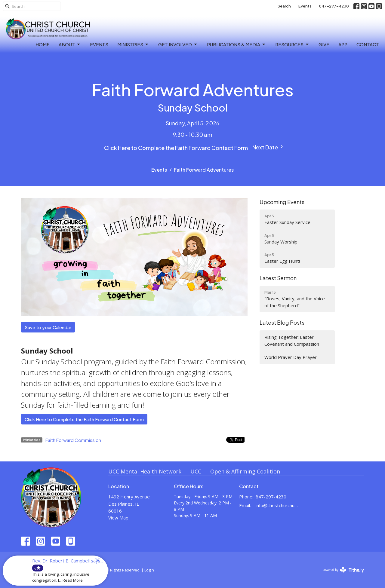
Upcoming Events (282, 202)
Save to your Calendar (48, 327)
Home (43, 44)
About (70, 44)
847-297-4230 (334, 6)
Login (149, 570)
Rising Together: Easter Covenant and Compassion (292, 340)
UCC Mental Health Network (145, 471)
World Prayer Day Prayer (291, 357)
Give (324, 44)
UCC (196, 471)
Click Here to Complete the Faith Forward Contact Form (176, 148)
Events (305, 6)
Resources (292, 44)
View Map (118, 518)
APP (343, 44)
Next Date (268, 147)
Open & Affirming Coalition (245, 471)
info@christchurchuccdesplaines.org (277, 505)
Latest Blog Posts (282, 322)
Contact (368, 44)
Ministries (133, 44)
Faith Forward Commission (73, 440)
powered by (343, 570)
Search (284, 6)
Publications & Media (237, 44)
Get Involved (178, 44)
